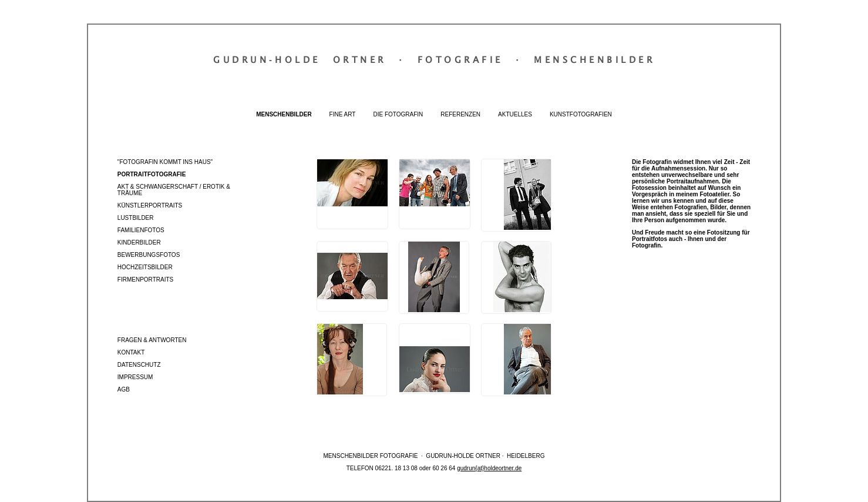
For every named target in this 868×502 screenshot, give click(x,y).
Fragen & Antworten (152, 340)
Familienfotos (141, 230)
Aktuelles (515, 114)
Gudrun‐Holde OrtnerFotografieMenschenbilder (434, 59)
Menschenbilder (284, 114)
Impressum (135, 377)
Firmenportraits (145, 280)
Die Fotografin (398, 114)
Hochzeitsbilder (145, 267)
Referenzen (460, 114)
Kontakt (131, 352)
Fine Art (343, 114)
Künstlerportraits (150, 205)
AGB (124, 389)
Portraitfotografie (152, 174)
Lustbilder (136, 218)
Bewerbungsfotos (149, 255)
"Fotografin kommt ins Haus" (165, 162)
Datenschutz (139, 365)
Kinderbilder (139, 242)
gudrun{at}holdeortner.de (489, 468)
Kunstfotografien (581, 114)
